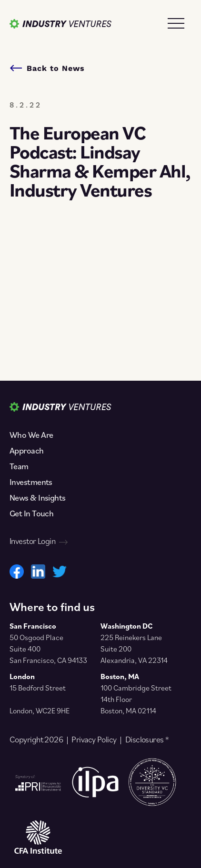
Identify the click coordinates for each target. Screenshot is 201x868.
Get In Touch (31, 513)
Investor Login (38, 541)
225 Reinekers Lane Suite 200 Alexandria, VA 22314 (134, 649)
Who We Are (31, 435)
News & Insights (38, 498)
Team (19, 466)
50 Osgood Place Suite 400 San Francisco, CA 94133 (48, 649)
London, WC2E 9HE (40, 710)
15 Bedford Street (38, 688)
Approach (27, 451)
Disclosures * (147, 740)
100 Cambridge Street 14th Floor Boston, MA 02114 (136, 699)
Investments (31, 482)
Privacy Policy (94, 740)
